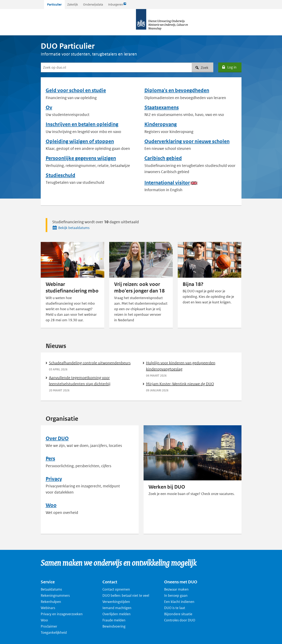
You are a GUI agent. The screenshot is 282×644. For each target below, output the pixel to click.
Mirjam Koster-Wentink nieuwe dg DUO (180, 384)
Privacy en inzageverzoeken (62, 614)
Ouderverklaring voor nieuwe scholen (187, 141)
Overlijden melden (117, 614)
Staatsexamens (162, 108)
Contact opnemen (116, 589)
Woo (51, 505)
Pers (50, 459)
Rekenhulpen (51, 602)
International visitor (167, 183)
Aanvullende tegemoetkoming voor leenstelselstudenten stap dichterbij (80, 381)
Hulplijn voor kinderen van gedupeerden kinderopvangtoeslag (181, 366)
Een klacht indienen (179, 602)
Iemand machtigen (117, 608)
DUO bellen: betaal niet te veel (126, 595)
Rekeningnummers (55, 595)
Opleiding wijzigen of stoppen (80, 141)
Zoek (202, 68)
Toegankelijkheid (54, 632)
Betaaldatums (51, 589)
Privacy (54, 479)
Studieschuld (60, 175)
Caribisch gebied (163, 158)
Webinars (48, 608)
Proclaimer (49, 626)
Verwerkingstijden (116, 602)
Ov (49, 108)
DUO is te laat (175, 608)
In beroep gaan (176, 595)
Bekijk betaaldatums (71, 228)
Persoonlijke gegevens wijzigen (81, 158)
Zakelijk (73, 4)
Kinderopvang (161, 124)
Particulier (54, 4)
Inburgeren (117, 5)
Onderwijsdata (93, 4)
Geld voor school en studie (76, 90)
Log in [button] (229, 67)
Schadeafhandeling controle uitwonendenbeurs (90, 363)
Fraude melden (114, 620)
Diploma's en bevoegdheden (177, 90)
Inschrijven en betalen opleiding (82, 124)
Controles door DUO (180, 620)
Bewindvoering (114, 626)
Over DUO (57, 438)
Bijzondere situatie (178, 614)
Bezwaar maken (176, 589)
